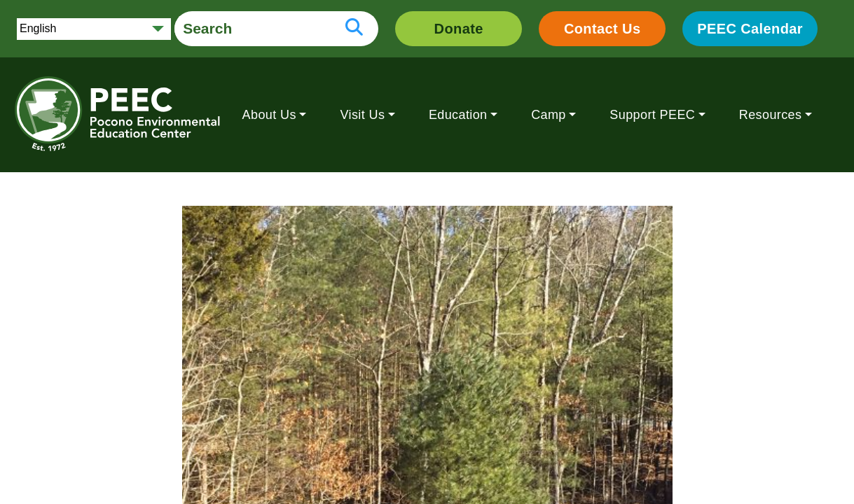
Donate (459, 29)
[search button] (354, 29)
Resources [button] (771, 115)
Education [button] (458, 115)
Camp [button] (549, 115)
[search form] (252, 29)
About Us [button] (269, 115)
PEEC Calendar (750, 29)
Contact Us (602, 29)
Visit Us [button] (362, 115)
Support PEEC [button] (652, 115)
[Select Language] (94, 29)
